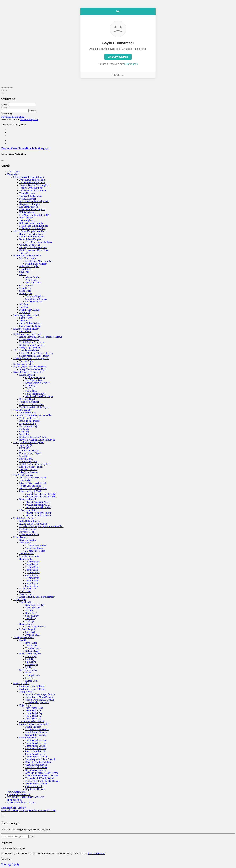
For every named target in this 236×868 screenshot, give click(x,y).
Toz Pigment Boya (34, 380)
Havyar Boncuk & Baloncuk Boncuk (37, 440)
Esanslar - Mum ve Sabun (32, 405)
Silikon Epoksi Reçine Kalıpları (29, 177)
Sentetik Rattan (27, 553)
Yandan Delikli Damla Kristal (40, 778)
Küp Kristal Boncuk (35, 789)
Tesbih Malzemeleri (23, 410)
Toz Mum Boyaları (34, 296)
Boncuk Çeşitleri (21, 683)
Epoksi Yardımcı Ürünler (37, 383)
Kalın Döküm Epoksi (29, 521)
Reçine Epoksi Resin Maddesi (34, 524)
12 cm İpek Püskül (28, 510)
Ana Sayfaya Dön (118, 57)
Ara (31, 836)
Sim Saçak (30, 632)
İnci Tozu (24, 307)
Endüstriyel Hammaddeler (26, 329)
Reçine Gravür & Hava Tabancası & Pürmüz (41, 337)
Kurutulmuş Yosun (28, 461)
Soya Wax (24, 272)
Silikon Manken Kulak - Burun (34, 356)
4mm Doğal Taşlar (34, 708)
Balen (28, 673)
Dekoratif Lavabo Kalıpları (32, 228)
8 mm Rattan (32, 586)
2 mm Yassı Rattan (34, 548)
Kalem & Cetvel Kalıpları (32, 223)
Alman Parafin (32, 277)
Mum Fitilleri (26, 269)
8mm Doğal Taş (33, 719)
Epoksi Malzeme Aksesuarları (28, 334)
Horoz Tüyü (31, 613)
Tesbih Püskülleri (28, 413)
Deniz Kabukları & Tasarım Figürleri (31, 358)
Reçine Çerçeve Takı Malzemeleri (30, 367)
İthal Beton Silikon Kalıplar (39, 242)
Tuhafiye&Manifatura (24, 637)
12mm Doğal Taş (34, 713)
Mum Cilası (25, 288)
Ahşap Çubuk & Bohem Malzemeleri (37, 597)
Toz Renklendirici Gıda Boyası (34, 407)
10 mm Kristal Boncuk (36, 784)
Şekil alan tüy (32, 616)
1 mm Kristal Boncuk (36, 740)
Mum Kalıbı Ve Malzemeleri (27, 256)
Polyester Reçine (27, 532)
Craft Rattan (25, 591)
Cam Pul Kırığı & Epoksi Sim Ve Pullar (32, 415)
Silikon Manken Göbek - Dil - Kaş (36, 353)
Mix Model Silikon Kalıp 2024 (34, 215)
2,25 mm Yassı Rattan (36, 545)
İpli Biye (29, 667)
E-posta (5, 105)
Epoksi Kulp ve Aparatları (32, 345)
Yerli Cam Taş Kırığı (29, 418)
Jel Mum (23, 304)
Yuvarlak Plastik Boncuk (37, 730)
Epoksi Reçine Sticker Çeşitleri (34, 464)
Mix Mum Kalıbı (27, 258)
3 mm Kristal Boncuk (36, 746)
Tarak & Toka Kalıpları (30, 196)
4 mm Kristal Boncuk (36, 748)
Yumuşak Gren (33, 675)
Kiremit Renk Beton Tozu (32, 237)
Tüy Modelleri (26, 602)
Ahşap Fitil (25, 312)
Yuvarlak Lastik (33, 648)
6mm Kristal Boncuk (35, 751)
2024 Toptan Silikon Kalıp (32, 180)
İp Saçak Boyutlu (28, 629)
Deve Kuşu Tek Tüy (35, 605)
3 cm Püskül (25, 480)
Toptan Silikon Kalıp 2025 (32, 182)
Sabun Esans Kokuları (30, 326)
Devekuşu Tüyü (33, 608)
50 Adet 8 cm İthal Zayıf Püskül (41, 497)
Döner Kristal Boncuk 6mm (39, 762)
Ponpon (29, 610)
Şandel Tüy (31, 618)
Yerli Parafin (31, 280)
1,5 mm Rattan (32, 562)
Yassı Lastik (31, 646)
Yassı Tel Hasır (27, 594)
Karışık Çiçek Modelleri (31, 467)
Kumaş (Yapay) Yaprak (30, 453)
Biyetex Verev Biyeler (30, 654)
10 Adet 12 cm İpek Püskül (38, 513)
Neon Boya (31, 386)
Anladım (6, 859)
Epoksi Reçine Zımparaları (32, 342)
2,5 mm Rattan (32, 567)
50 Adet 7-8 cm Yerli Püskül (33, 488)
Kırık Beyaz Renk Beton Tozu (34, 250)
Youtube (33, 810)
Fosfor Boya (31, 391)
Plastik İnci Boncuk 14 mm (32, 689)
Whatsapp (51, 810)
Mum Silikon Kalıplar (36, 264)
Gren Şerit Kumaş (28, 670)
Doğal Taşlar (25, 705)
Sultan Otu (24, 448)
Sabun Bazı (25, 321)
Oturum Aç (7, 114)
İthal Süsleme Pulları (29, 421)
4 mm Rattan (32, 575)
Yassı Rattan (25, 543)
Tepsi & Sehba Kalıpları (31, 188)
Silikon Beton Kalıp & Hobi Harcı (30, 231)
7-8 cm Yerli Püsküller (30, 486)
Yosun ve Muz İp (28, 589)
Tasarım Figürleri (28, 361)
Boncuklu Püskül (28, 499)
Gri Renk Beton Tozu (30, 245)
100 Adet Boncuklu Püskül (38, 507)
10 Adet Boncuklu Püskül (38, 502)
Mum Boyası (26, 293)
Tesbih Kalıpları (27, 193)
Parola (4, 108)
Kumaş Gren (31, 681)
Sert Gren (30, 678)
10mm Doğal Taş (34, 711)
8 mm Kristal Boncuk (36, 754)
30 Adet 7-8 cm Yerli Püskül (33, 483)
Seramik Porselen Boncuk (32, 721)
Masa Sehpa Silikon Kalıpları (33, 226)
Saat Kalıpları (26, 220)
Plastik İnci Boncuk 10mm (32, 686)
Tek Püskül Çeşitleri (23, 475)
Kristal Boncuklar (28, 738)
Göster (33, 111)
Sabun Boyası (26, 318)
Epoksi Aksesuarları (29, 340)
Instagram (23, 810)
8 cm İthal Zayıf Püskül (31, 491)
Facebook (6, 810)
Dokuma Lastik (33, 651)
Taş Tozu (24, 253)
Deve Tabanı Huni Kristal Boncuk (42, 776)
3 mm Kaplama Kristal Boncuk (40, 759)
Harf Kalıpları (26, 218)
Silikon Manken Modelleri (26, 350)
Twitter (15, 810)
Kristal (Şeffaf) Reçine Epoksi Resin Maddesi (41, 526)
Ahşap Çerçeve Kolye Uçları (33, 369)
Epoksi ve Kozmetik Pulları (33, 437)
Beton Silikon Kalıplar (30, 239)
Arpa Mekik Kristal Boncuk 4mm (42, 773)
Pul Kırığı (24, 429)
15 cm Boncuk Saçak (36, 627)
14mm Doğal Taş (34, 716)
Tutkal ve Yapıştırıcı (29, 402)
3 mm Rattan (32, 570)
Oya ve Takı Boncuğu (36, 735)
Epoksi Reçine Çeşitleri (25, 518)
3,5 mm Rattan (32, 572)
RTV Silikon (25, 331)
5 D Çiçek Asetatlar (29, 472)
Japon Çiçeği (26, 445)
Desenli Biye (32, 665)
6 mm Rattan (32, 583)
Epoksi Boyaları (27, 375)
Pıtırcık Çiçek (26, 459)
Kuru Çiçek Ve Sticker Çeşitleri (28, 442)
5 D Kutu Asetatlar (28, 470)
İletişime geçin (131, 64)
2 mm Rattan (32, 564)
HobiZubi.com (118, 75)
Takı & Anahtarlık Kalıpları (33, 191)
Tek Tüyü (30, 621)
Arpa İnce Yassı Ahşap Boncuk (40, 694)
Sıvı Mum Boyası (34, 302)
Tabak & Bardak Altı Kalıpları (34, 185)
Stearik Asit (25, 291)
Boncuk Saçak (26, 624)
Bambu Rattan (26, 559)
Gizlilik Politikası (97, 853)
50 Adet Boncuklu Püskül (38, 505)
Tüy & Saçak (20, 600)
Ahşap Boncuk (26, 692)
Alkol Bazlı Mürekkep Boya (39, 396)
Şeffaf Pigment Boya (35, 394)
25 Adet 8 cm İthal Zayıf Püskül (41, 494)
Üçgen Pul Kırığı (27, 423)
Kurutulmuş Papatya (29, 451)
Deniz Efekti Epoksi (29, 535)
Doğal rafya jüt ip (28, 540)
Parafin (23, 275)
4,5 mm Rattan (32, 578)
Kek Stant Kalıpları (29, 207)
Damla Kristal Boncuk (36, 767)
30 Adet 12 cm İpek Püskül (38, 516)
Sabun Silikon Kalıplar (30, 323)
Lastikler (24, 640)
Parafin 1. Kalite (33, 283)
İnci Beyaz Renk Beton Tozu (33, 247)
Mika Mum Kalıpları (29, 266)
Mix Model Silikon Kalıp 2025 (34, 201)
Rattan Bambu (20, 537)
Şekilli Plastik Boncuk (36, 732)
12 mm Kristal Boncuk (36, 757)
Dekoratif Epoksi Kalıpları (32, 210)
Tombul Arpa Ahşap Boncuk (39, 697)
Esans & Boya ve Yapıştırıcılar (28, 372)
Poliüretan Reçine (28, 529)
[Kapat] (3, 93)
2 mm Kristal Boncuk (36, 743)
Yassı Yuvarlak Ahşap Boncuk (40, 700)
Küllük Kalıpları (27, 212)
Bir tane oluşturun (29, 119)
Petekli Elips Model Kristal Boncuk (42, 781)
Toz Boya (30, 388)
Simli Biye (30, 659)
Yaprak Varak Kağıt (29, 426)
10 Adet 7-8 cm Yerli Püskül (33, 478)
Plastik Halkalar (33, 727)
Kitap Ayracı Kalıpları (30, 204)
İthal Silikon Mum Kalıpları (39, 261)
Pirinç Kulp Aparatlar (30, 348)
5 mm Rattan (32, 581)
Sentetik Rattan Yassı (29, 556)
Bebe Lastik (31, 643)
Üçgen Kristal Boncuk (36, 765)
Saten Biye (31, 662)
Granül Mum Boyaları (36, 299)
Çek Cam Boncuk (34, 786)
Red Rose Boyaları (28, 399)
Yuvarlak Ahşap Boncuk (37, 702)
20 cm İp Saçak (33, 635)
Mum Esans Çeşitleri (29, 310)
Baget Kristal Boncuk (36, 770)
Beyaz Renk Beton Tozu (31, 234)
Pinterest (42, 810)
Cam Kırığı (25, 432)
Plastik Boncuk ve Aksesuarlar (34, 724)
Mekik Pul (24, 434)
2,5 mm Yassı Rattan (35, 551)
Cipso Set (24, 456)
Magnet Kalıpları (28, 199)
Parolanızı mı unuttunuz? (13, 117)
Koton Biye (31, 656)
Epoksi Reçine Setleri (24, 364)
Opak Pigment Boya (35, 377)
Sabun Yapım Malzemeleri (26, 315)
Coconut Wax (26, 285)
